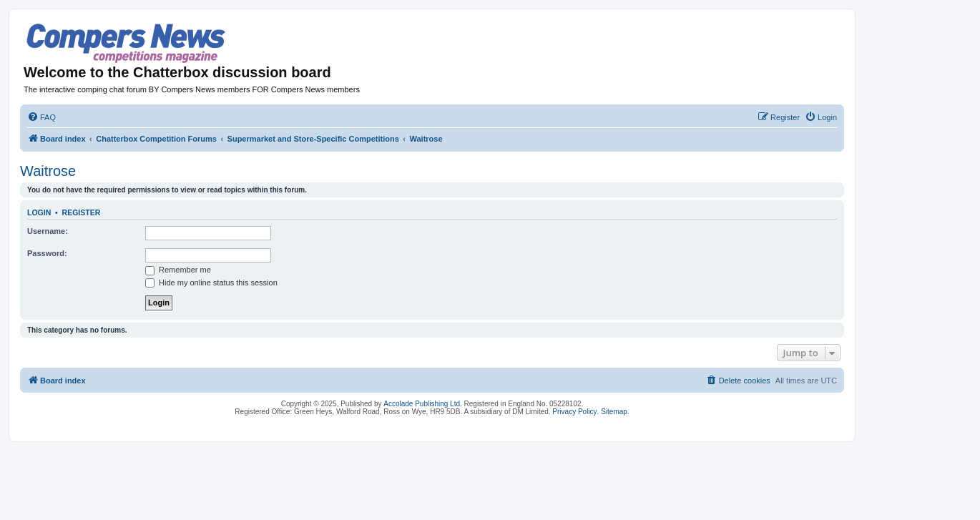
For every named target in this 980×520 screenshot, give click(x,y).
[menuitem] (41, 117)
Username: (48, 231)
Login (39, 212)
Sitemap (614, 412)
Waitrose (48, 171)
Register (82, 212)
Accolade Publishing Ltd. (423, 404)
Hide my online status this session (211, 283)
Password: (47, 253)
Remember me (178, 270)
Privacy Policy (574, 412)
